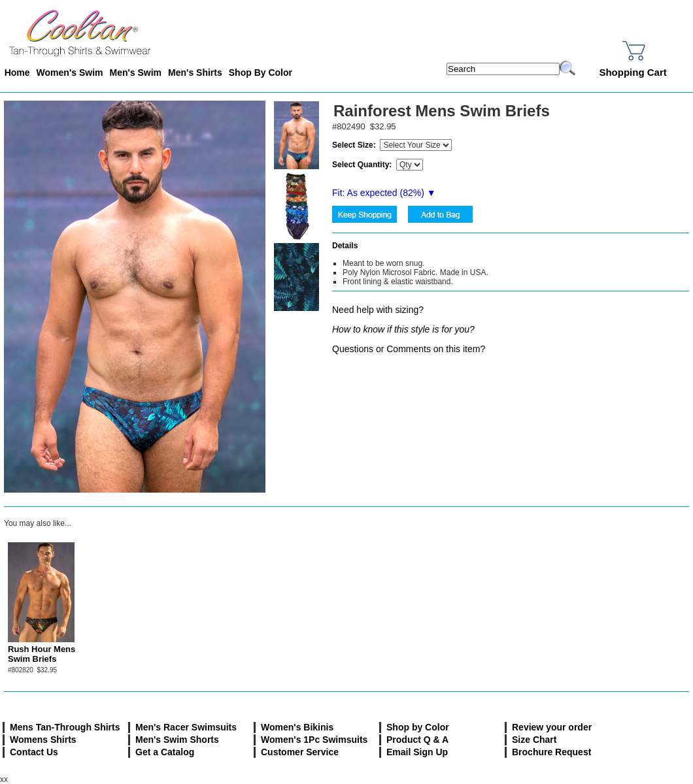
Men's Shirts (195, 73)
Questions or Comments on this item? (409, 349)
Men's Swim (135, 73)
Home (17, 73)
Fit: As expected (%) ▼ (384, 193)
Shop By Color (261, 73)
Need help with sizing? (378, 310)
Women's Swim (70, 73)
